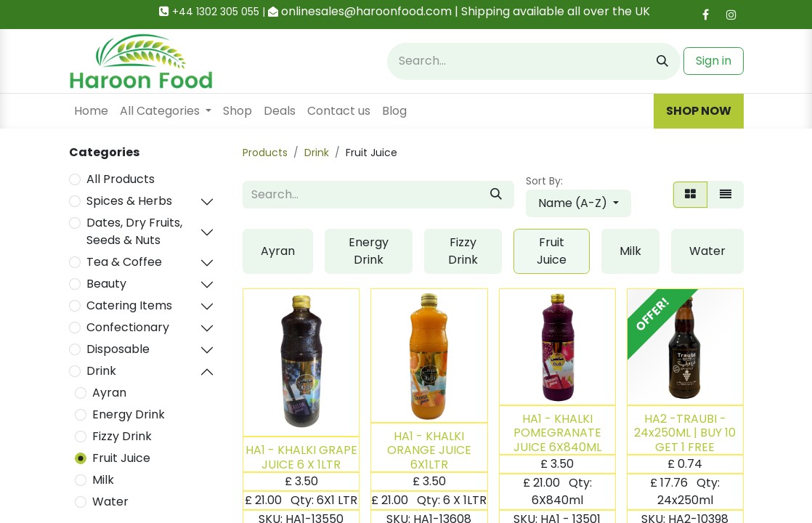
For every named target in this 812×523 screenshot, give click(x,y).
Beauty (106, 284)
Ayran (109, 393)
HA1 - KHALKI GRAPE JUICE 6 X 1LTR (301, 457)
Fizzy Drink (122, 436)
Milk (103, 480)
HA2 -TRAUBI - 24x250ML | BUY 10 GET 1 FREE (685, 433)
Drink (101, 371)
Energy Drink (129, 414)
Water (110, 502)
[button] (578, 203)
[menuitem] (91, 111)
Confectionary (128, 327)
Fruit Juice (121, 458)
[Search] (662, 61)
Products (265, 153)
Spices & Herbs (129, 201)
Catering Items (129, 305)
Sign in (714, 61)
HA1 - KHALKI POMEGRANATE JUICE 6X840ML (557, 433)
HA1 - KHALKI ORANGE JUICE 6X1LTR (429, 450)
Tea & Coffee (124, 262)
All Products (121, 179)
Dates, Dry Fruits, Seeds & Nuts (134, 231)
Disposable (118, 349)
